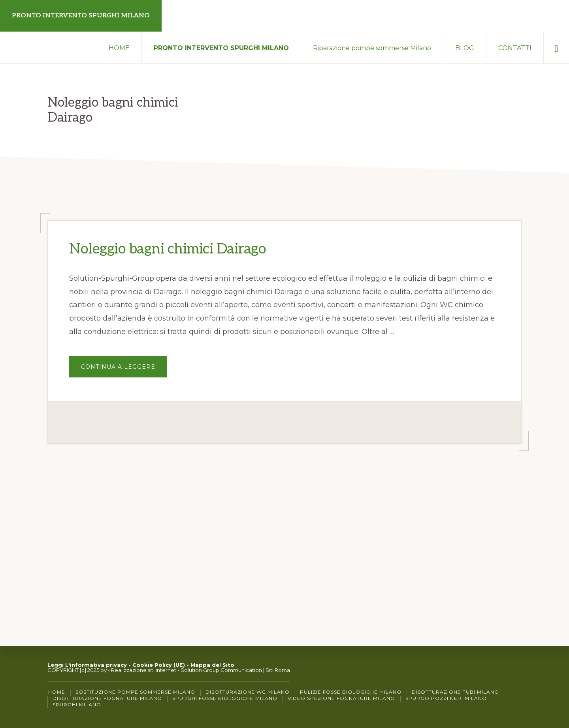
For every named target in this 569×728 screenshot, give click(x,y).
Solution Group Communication (221, 670)
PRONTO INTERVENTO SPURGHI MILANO (81, 16)
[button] (556, 47)
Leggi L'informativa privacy (87, 665)
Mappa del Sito (212, 665)
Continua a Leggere (124, 370)
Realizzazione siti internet (144, 670)
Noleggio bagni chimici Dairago (168, 249)
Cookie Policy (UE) (159, 665)
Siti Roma (278, 670)
